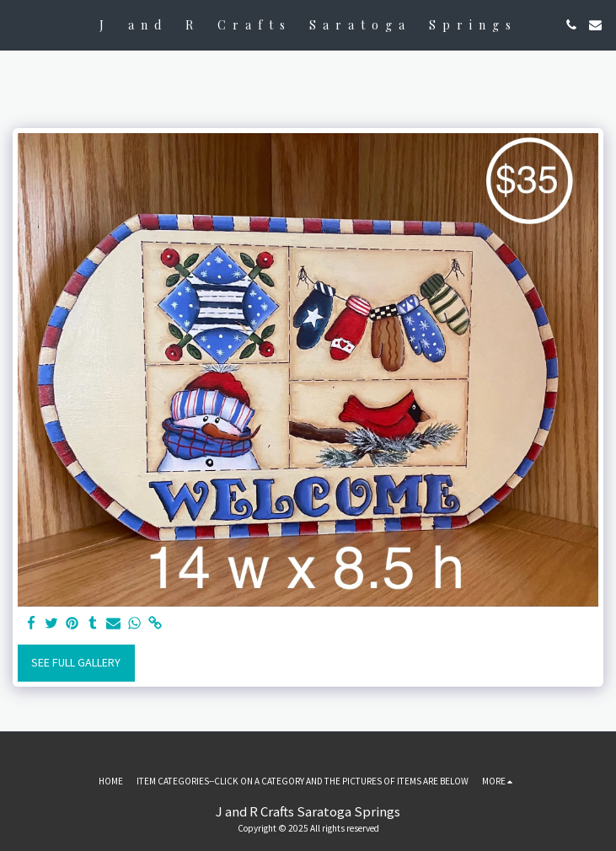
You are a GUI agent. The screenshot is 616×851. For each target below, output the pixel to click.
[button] (19, 24)
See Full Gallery (76, 662)
